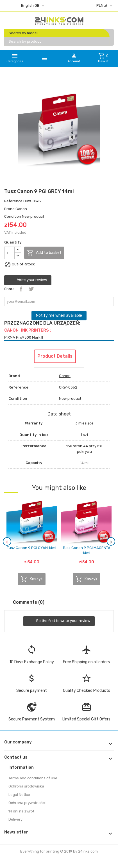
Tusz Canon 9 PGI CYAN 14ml (32, 548)
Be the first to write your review (59, 621)
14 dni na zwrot (21, 811)
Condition (13, 216)
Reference (13, 201)
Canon (21, 209)
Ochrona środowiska (26, 786)
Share (21, 289)
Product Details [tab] (55, 356)
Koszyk (32, 579)
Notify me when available (59, 315)
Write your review (28, 280)
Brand (9, 209)
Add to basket (44, 253)
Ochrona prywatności (27, 803)
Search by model (23, 33)
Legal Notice (19, 795)
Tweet (31, 289)
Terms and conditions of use (33, 778)
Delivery (15, 819)
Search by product (25, 41)
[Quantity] (9, 253)
